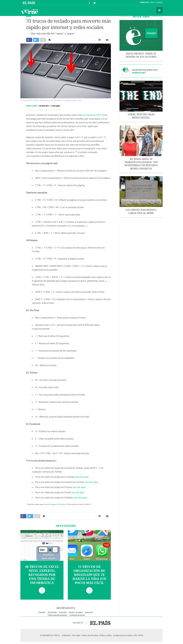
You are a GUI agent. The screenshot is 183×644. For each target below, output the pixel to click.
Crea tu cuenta (156, 3)
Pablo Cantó (32, 106)
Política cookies (106, 635)
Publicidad (66, 635)
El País (29, 3)
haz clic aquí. (82, 477)
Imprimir (100, 40)
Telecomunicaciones (57, 615)
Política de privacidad (90, 635)
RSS (135, 635)
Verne (30, 11)
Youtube (63, 612)
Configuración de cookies (123, 635)
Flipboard (62, 504)
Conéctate (144, 3)
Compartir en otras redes (43, 40)
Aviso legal (76, 635)
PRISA (141, 635)
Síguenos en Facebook (89, 3)
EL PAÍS (100, 623)
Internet (89, 612)
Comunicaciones (77, 615)
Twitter (42, 612)
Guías (29, 16)
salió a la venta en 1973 (89, 115)
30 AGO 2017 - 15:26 (50, 106)
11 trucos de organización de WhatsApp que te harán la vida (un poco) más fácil (89, 575)
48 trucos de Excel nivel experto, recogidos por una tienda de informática (42, 575)
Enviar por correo (107, 40)
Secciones (159, 10)
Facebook (52, 612)
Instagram (53, 504)
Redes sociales (76, 612)
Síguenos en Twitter (95, 3)
